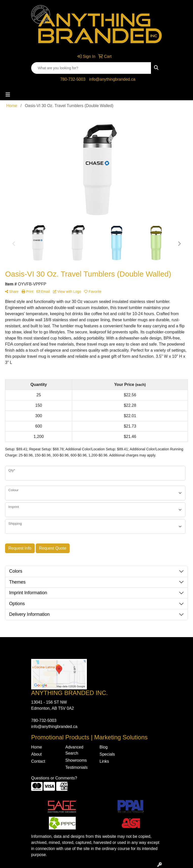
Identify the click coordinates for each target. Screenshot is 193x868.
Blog (104, 747)
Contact (38, 761)
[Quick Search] (91, 68)
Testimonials (76, 767)
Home (37, 747)
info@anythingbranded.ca (112, 79)
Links (104, 761)
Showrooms (76, 760)
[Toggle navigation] (8, 95)
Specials (107, 754)
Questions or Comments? (54, 778)
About (36, 754)
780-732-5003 (73, 79)
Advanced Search (74, 750)
